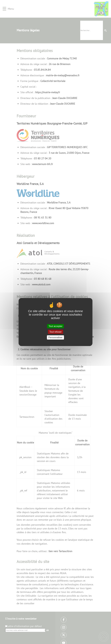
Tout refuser (55, 332)
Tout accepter (55, 326)
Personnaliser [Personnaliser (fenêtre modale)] (55, 337)
